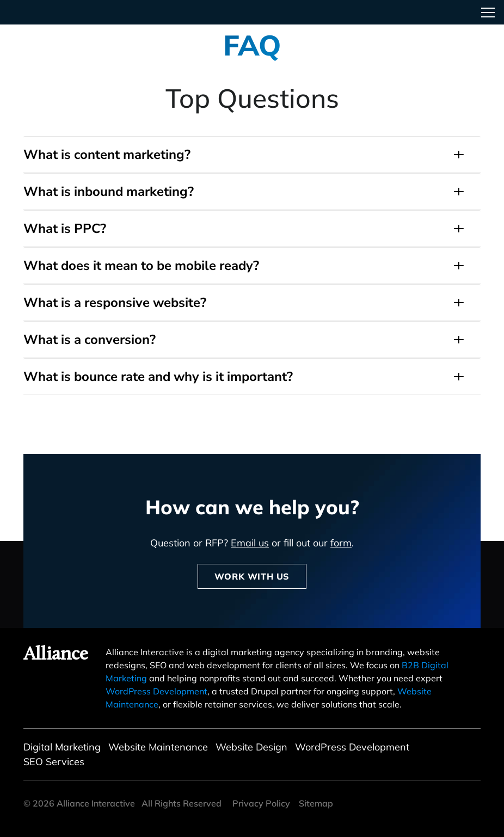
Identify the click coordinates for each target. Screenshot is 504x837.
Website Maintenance (158, 747)
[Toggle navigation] (488, 12)
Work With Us (252, 576)
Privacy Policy (261, 803)
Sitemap (316, 803)
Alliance (56, 655)
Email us (250, 543)
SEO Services (54, 762)
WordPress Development (156, 691)
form (341, 543)
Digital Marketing (62, 747)
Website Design (251, 747)
